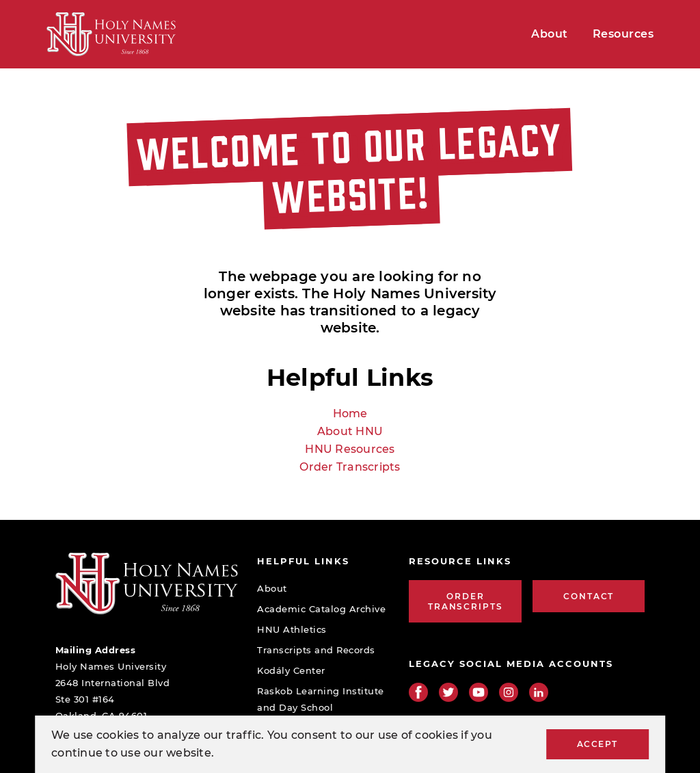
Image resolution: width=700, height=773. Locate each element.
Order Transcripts (350, 467)
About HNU (350, 431)
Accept (597, 744)
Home (350, 414)
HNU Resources (350, 449)
